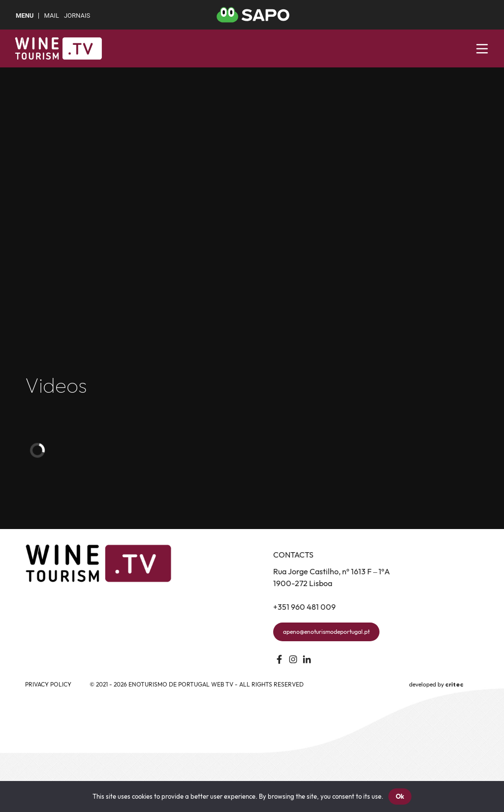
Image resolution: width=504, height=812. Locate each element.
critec (455, 685)
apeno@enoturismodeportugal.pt (326, 632)
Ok (400, 796)
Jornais (77, 16)
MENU (25, 16)
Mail (51, 16)
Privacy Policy (48, 684)
